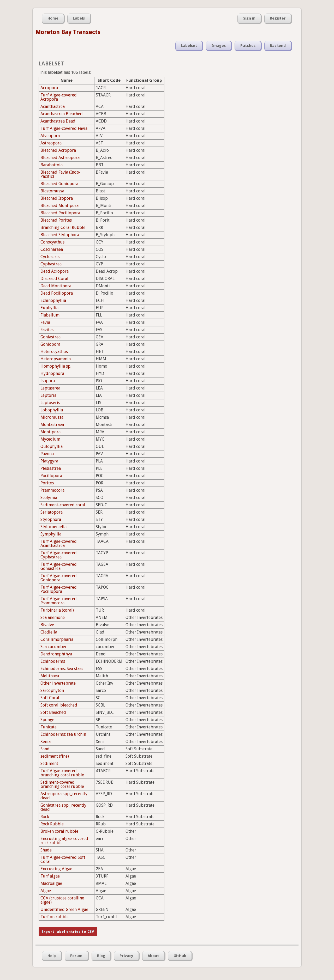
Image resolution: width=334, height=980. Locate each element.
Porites (47, 483)
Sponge (47, 720)
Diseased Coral (54, 279)
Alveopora (50, 136)
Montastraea (52, 425)
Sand (45, 749)
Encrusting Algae (56, 869)
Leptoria (48, 395)
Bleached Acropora (58, 150)
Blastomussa (52, 191)
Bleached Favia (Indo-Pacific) (61, 174)
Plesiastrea (51, 468)
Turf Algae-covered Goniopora (59, 578)
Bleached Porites (56, 220)
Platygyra (49, 461)
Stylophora (51, 519)
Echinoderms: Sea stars (62, 669)
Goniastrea (50, 337)
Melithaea (50, 676)
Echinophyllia (53, 300)
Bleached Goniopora (59, 184)
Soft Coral (50, 698)
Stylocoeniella (53, 527)
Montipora (50, 432)
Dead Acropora (55, 271)
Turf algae (50, 876)
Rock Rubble (52, 824)
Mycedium (50, 439)
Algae (46, 891)
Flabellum (50, 315)
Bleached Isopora (57, 198)
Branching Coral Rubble (63, 227)
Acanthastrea (53, 106)
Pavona (47, 454)
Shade (46, 850)
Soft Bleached (53, 712)
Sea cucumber (54, 647)
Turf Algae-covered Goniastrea (59, 566)
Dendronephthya (56, 654)
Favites (47, 330)
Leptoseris (50, 403)
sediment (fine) (55, 756)
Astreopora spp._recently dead (64, 796)
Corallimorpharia (57, 639)
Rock (45, 817)
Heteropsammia (56, 359)
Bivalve (47, 625)
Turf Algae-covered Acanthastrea (59, 543)
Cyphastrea (51, 264)
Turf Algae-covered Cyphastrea (59, 555)
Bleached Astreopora (60, 158)
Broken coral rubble (59, 831)
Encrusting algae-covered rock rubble (64, 841)
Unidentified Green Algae (64, 909)
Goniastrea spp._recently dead (63, 807)
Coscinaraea (52, 249)
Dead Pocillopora (57, 293)
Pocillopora (51, 476)
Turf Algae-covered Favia (64, 128)
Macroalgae (51, 883)
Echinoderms (53, 661)
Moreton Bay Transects (68, 32)
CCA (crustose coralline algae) (62, 900)
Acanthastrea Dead (58, 121)
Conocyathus (52, 242)
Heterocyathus (54, 352)
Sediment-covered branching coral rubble (62, 784)
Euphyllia (49, 308)
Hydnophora (52, 373)
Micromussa (52, 417)
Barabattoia (52, 165)
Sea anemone (53, 617)
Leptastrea (50, 388)
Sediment (49, 763)
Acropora (49, 88)
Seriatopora (52, 512)
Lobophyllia (52, 410)
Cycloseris (50, 257)
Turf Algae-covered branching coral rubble (62, 773)
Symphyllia (51, 534)
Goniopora (50, 344)
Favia (45, 322)
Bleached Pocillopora (60, 213)
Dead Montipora (56, 286)
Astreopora (51, 143)
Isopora (48, 381)
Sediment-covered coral (63, 505)
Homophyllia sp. (56, 366)
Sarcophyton (52, 690)
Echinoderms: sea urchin (63, 734)
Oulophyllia (52, 446)
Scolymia (49, 498)
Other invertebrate (58, 683)
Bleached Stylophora (60, 235)
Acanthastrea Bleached (62, 114)
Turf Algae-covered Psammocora (59, 601)
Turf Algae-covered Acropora (59, 97)
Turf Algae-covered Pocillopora (59, 589)
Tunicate (49, 727)
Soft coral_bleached (59, 705)
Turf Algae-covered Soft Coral (63, 859)
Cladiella (49, 632)
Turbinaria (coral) (57, 610)
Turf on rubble (55, 917)
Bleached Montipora (59, 206)
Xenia (46, 742)
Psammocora (52, 490)
